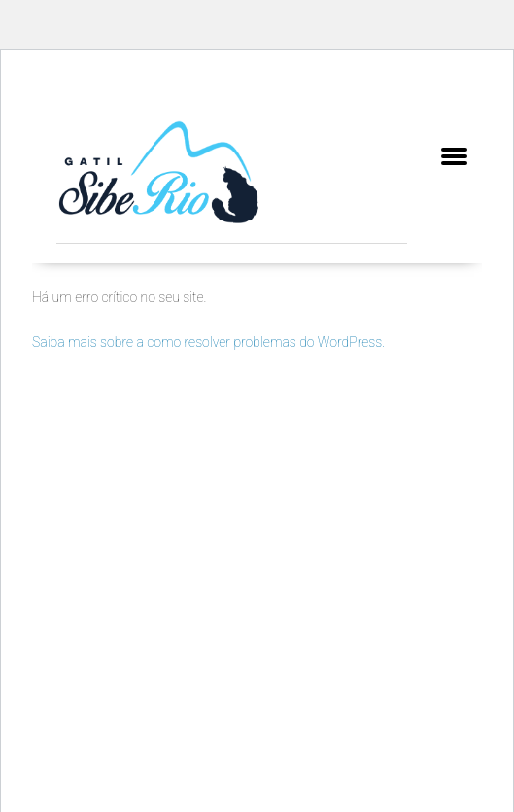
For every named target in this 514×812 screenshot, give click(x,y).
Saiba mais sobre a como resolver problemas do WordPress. (208, 342)
